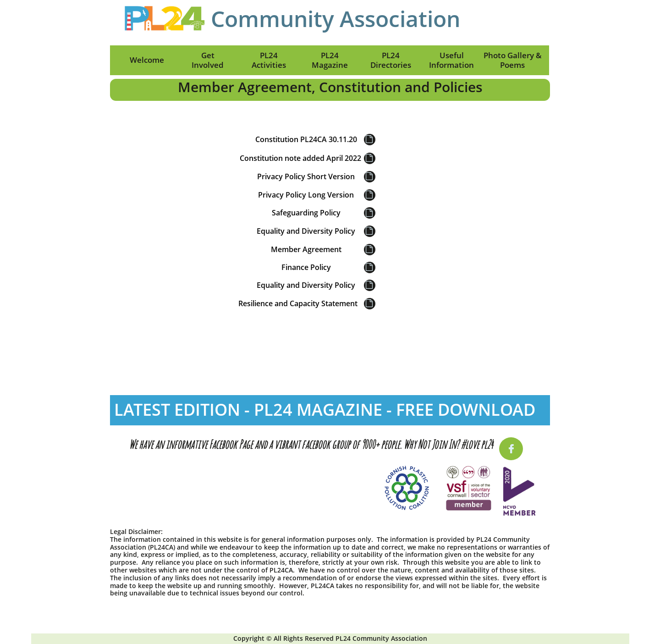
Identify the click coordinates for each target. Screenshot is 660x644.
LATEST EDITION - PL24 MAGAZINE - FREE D (282, 410)
